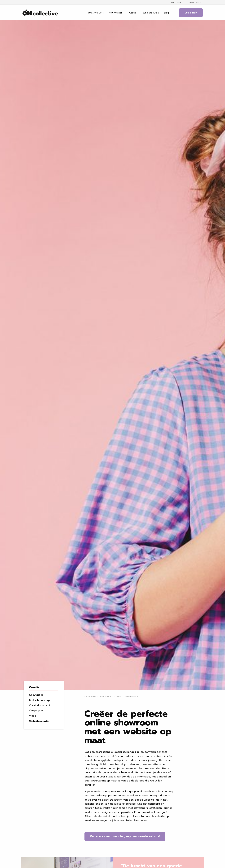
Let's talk (191, 13)
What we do (105, 697)
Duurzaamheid (194, 3)
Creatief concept (40, 705)
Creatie (34, 687)
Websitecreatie (39, 721)
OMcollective (90, 697)
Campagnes (36, 711)
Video (33, 716)
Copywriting (36, 695)
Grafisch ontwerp (39, 700)
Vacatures (176, 3)
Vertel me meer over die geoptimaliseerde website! (125, 836)
